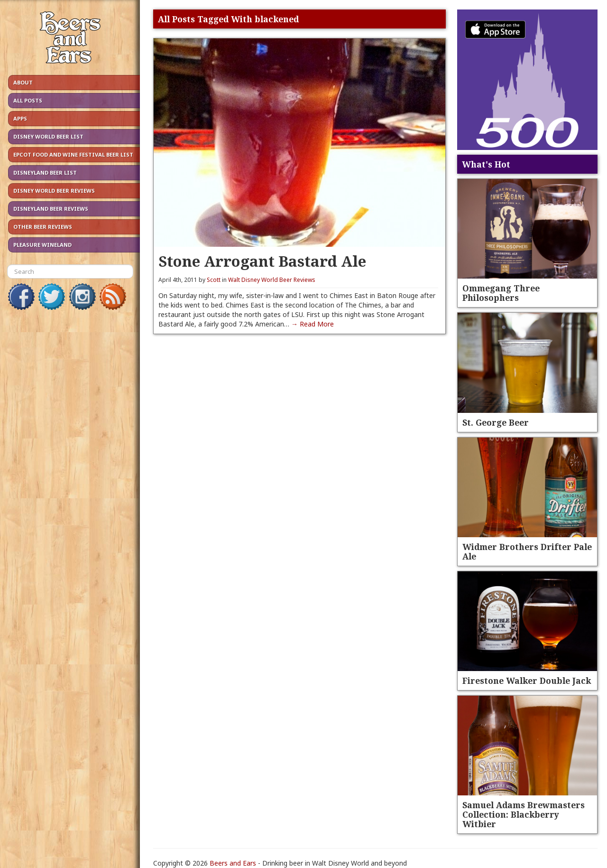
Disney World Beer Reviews (54, 191)
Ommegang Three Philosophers (501, 293)
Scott (214, 280)
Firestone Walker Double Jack (527, 681)
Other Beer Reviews (43, 227)
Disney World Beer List (48, 136)
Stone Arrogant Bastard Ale (262, 261)
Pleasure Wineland (42, 245)
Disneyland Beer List (45, 173)
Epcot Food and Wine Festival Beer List (73, 154)
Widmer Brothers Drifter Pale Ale (527, 551)
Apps (20, 118)
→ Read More (313, 324)
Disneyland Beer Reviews (51, 209)
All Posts (28, 100)
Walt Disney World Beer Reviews (272, 280)
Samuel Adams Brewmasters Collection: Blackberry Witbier (524, 814)
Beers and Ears (233, 863)
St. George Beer (496, 422)
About (23, 82)
